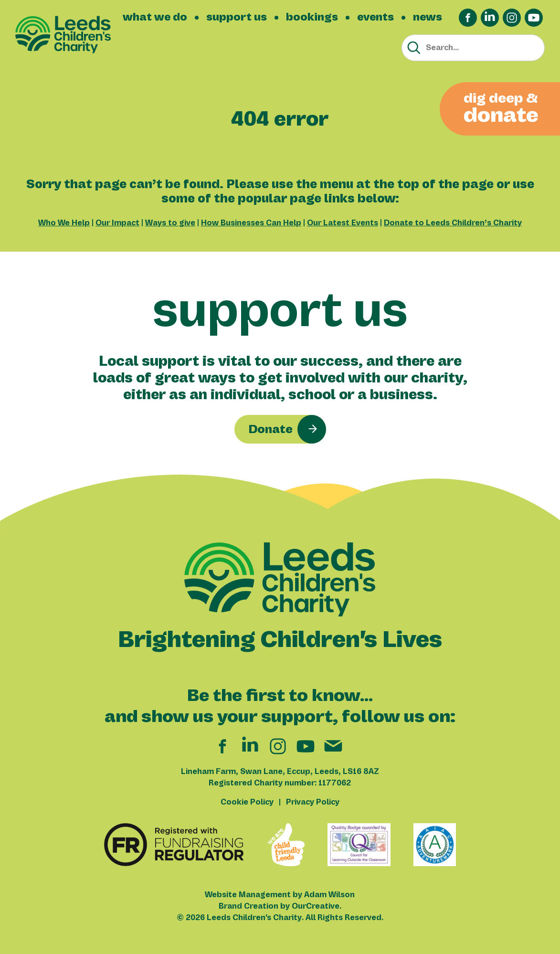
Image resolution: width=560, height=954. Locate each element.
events (375, 17)
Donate (271, 429)
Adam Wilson (329, 895)
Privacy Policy (313, 802)
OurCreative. (317, 906)
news (428, 17)
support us (237, 17)
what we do (155, 17)
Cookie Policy (247, 802)
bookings (312, 17)
